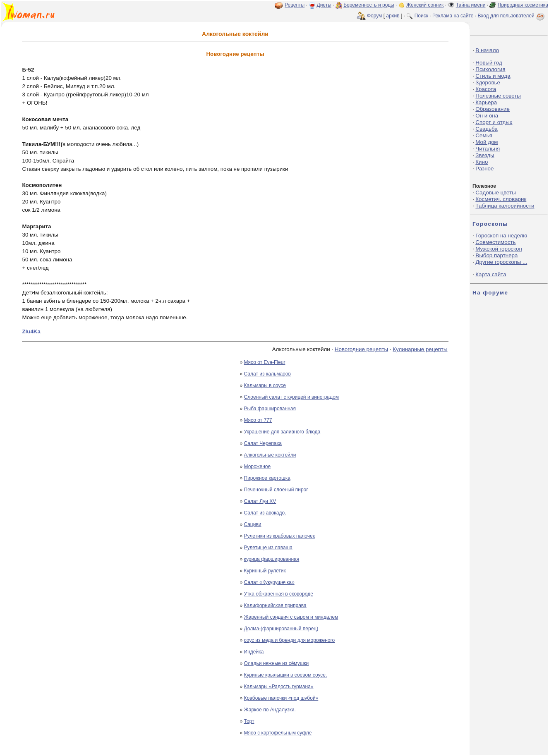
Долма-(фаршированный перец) (281, 629)
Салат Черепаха (263, 443)
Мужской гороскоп (499, 249)
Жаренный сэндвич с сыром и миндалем (291, 617)
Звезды (485, 155)
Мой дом (487, 142)
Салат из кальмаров (267, 374)
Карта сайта (491, 274)
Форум (374, 16)
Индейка (254, 652)
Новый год (489, 63)
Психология (490, 69)
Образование (493, 109)
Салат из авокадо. (265, 513)
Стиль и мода (493, 76)
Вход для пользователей (512, 16)
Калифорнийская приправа (275, 605)
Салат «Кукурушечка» (269, 582)
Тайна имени (471, 5)
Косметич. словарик (501, 199)
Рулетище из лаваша (268, 548)
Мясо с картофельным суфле (278, 733)
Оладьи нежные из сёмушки (277, 663)
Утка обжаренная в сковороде (279, 594)
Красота (486, 89)
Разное (484, 169)
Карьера (486, 102)
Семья (484, 135)
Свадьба (486, 129)
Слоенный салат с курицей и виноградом (291, 397)
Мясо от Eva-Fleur (265, 362)
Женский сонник (425, 5)
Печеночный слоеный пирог (276, 490)
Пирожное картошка (267, 478)
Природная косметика (523, 5)
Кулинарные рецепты (420, 349)
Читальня (488, 149)
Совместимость (495, 242)
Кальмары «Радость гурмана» (279, 687)
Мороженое (258, 467)
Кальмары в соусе (265, 385)
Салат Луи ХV (260, 501)
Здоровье (488, 83)
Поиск (421, 16)
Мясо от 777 (258, 420)
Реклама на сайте (453, 16)
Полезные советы (498, 96)
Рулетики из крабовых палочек (279, 536)
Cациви (253, 524)
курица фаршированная (272, 559)
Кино (482, 162)
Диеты (324, 5)
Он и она (487, 116)
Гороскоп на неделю (501, 236)
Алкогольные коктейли (270, 455)
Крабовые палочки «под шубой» (281, 698)
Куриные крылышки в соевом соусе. (286, 675)
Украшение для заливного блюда (282, 432)
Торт (249, 721)
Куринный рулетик (265, 571)
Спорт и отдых (494, 122)
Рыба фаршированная (270, 409)
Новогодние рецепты (361, 349)
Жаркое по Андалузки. (270, 710)
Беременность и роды (369, 5)
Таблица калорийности (505, 206)
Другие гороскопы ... (501, 262)
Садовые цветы (495, 193)
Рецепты (295, 5)
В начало (487, 50)
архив (393, 16)
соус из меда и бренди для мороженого (290, 640)
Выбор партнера (496, 255)
